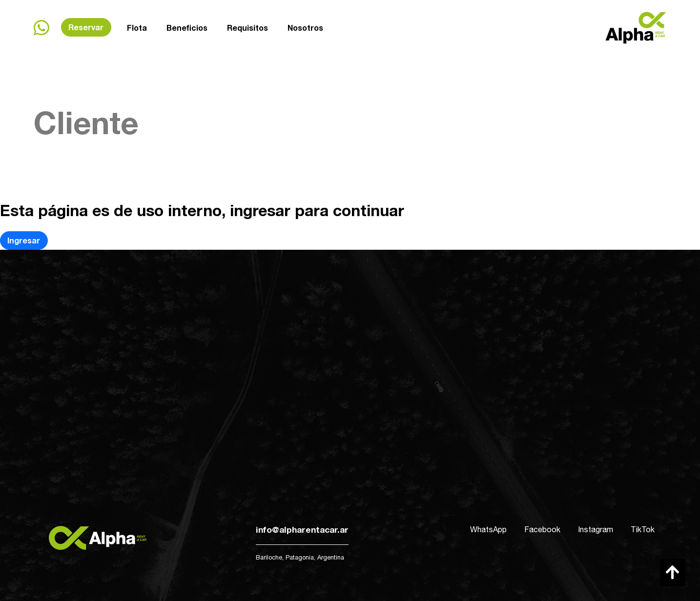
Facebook (542, 529)
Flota (137, 28)
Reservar (86, 27)
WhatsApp (488, 529)
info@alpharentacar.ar (302, 530)
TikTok (643, 529)
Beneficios (187, 28)
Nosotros (305, 26)
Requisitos (247, 27)
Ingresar (24, 240)
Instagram (596, 529)
